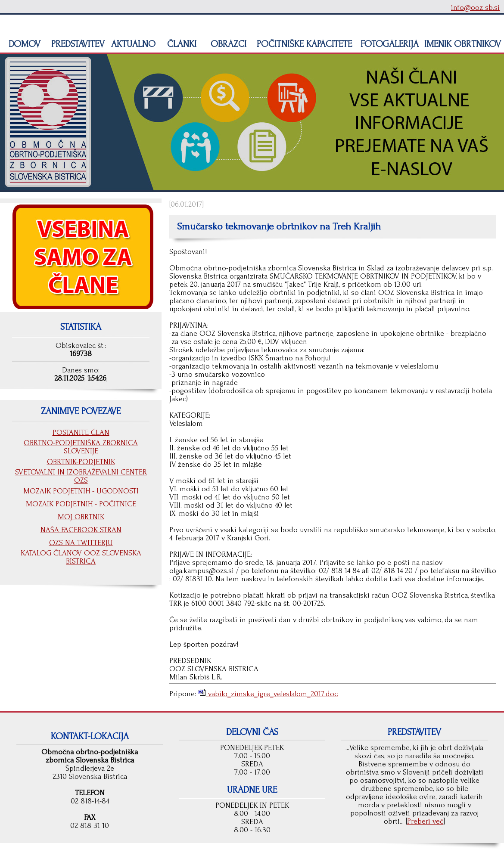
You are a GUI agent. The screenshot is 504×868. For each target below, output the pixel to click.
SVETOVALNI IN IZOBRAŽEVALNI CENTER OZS (81, 476)
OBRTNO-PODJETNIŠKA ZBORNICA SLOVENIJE (81, 447)
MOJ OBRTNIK (81, 517)
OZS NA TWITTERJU (81, 543)
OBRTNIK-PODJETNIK (81, 462)
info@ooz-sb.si (475, 8)
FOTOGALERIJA (388, 44)
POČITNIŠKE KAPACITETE (303, 44)
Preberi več (425, 821)
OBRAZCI (227, 44)
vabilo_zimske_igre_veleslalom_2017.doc (272, 694)
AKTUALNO (132, 44)
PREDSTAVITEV (77, 44)
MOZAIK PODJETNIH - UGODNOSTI (81, 491)
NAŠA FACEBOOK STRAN (81, 530)
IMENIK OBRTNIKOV (463, 44)
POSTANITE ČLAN (81, 432)
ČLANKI (180, 44)
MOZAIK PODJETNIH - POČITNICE (81, 504)
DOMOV (23, 44)
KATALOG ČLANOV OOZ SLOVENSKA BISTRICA (81, 557)
